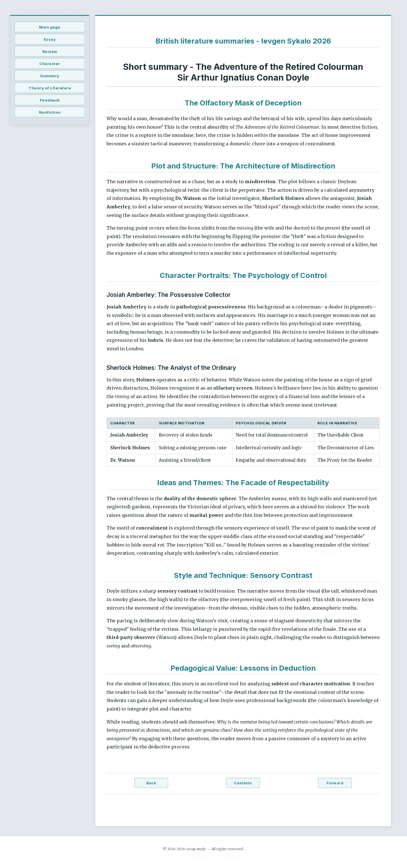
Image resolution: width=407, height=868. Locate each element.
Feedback (50, 100)
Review (50, 51)
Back (151, 783)
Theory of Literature (50, 88)
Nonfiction (50, 112)
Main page (50, 27)
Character (50, 64)
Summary (50, 76)
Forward (335, 783)
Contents (243, 783)
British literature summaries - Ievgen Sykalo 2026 (243, 41)
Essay (50, 39)
